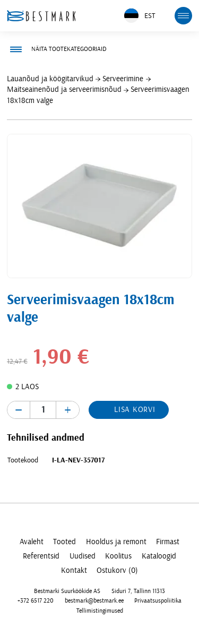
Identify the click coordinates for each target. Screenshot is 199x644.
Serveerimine (123, 79)
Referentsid (41, 556)
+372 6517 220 (36, 601)
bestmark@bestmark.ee (94, 601)
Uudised (83, 556)
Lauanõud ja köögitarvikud (50, 79)
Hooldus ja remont (116, 542)
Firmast (168, 542)
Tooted (64, 542)
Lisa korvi (135, 410)
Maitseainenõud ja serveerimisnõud (64, 89)
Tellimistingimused (100, 611)
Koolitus (118, 556)
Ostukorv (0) (117, 570)
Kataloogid (159, 556)
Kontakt (74, 570)
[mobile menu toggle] (184, 16)
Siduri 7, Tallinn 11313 (138, 591)
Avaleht (32, 542)
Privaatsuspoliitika (158, 601)
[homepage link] (41, 16)
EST (140, 16)
